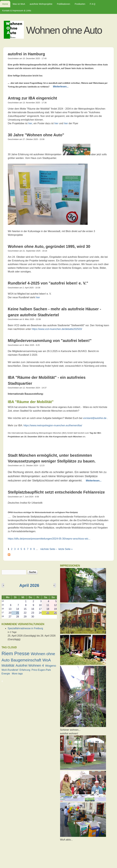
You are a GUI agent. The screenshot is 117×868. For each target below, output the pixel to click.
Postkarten (80, 4)
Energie (6, 674)
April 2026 (29, 585)
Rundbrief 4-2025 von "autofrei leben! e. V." (48, 283)
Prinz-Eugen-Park (41, 670)
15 (3, 605)
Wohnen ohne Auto (64, 30)
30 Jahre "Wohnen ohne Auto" (36, 135)
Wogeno (51, 666)
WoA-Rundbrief (10, 670)
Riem (7, 653)
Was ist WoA (19, 4)
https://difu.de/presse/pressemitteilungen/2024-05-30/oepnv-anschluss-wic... (49, 539)
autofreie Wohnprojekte (41, 4)
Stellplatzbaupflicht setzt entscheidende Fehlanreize (56, 492)
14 (3, 601)
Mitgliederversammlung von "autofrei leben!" (50, 341)
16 (3, 609)
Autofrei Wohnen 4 (30, 665)
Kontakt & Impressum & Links (17, 11)
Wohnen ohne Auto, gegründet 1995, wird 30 (49, 246)
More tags (17, 674)
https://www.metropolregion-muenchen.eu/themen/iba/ (53, 425)
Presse (22, 653)
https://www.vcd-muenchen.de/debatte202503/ (57, 329)
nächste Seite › (48, 549)
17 (3, 612)
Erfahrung (25, 670)
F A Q (93, 4)
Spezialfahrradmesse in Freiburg (25, 628)
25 (48, 613)
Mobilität (8, 665)
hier (30, 123)
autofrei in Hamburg (26, 54)
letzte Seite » (66, 549)
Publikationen (63, 4)
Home (5, 4)
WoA (47, 660)
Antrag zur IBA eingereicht (32, 98)
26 (55, 613)
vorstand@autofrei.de (95, 418)
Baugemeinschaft (26, 660)
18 (3, 616)
